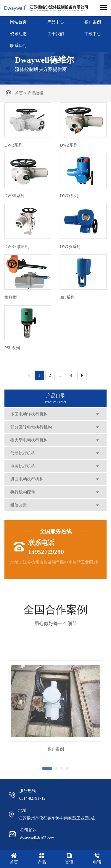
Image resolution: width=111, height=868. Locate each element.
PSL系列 (12, 348)
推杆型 (11, 297)
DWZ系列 (69, 145)
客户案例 (93, 22)
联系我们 (18, 46)
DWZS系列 (15, 196)
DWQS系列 (70, 247)
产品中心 (56, 22)
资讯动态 (18, 34)
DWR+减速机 (17, 247)
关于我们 (56, 34)
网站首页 (18, 22)
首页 (19, 93)
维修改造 (19, 505)
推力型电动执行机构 (29, 440)
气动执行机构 (23, 453)
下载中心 (93, 34)
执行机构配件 (23, 492)
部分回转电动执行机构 (31, 427)
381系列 (67, 297)
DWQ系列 (69, 196)
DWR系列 (13, 145)
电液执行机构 (23, 466)
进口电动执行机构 (27, 479)
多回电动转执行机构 (29, 414)
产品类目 (36, 93)
